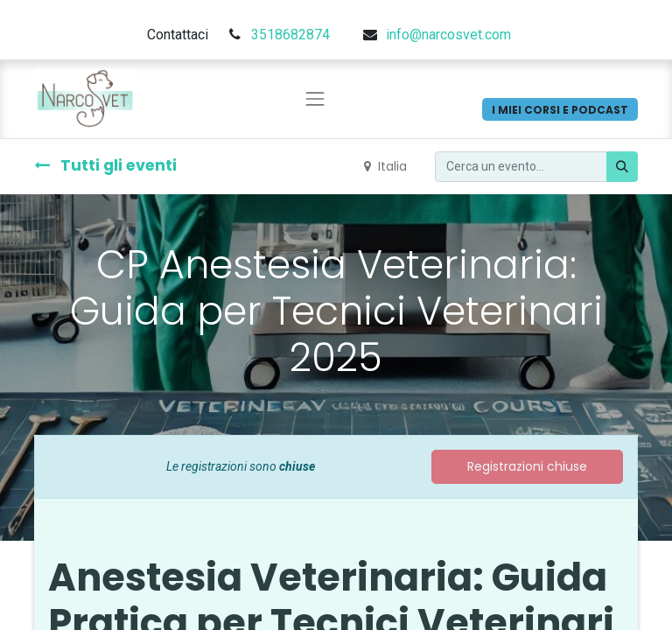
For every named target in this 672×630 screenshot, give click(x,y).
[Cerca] (622, 167)
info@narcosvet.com (448, 35)
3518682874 (290, 35)
